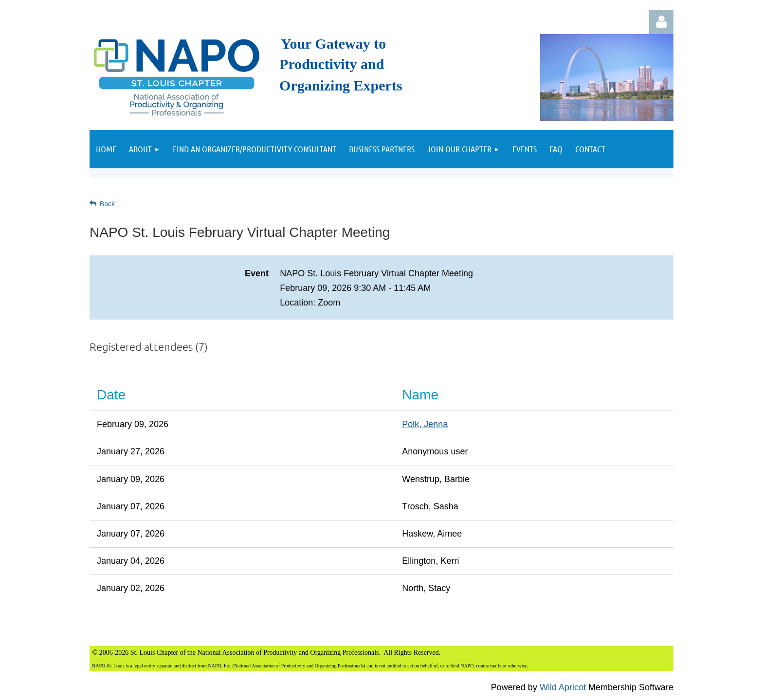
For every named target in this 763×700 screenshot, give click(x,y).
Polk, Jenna (425, 424)
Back (107, 204)
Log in (661, 22)
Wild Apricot (563, 687)
